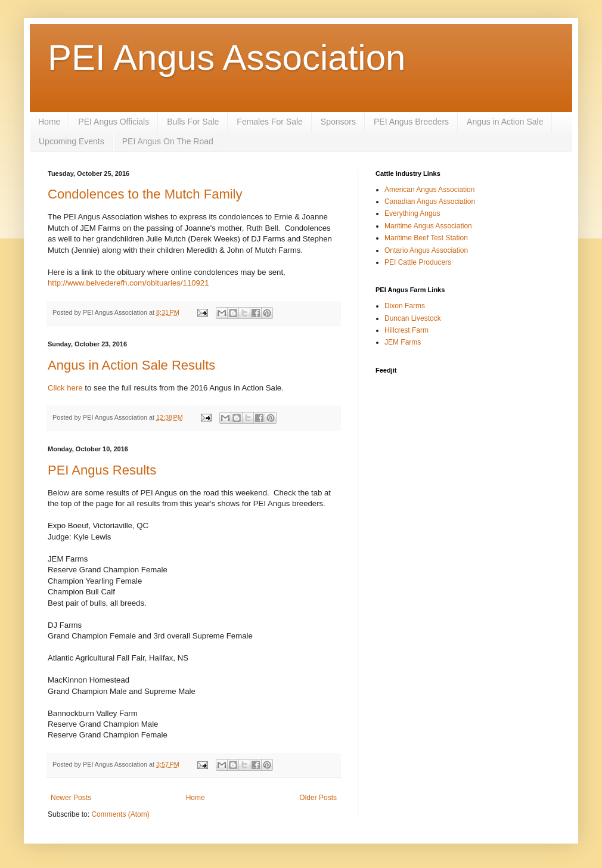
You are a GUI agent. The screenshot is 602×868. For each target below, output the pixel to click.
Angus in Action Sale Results (131, 365)
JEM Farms (403, 342)
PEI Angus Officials (114, 122)
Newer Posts (71, 798)
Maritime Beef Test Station (426, 238)
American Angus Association (429, 190)
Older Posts (318, 798)
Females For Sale (269, 122)
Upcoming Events (72, 141)
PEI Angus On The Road (168, 141)
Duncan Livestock (413, 318)
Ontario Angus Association (426, 250)
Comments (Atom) (120, 814)
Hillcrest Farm (406, 330)
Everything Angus (412, 213)
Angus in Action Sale (505, 122)
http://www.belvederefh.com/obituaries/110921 (128, 283)
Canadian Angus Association (430, 201)
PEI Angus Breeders (411, 122)
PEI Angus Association (226, 58)
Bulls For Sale (193, 122)
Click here (65, 388)
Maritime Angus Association (428, 226)
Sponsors (338, 122)
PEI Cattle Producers (418, 262)
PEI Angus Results (102, 470)
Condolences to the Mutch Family (145, 194)
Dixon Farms (405, 306)
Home (49, 122)
